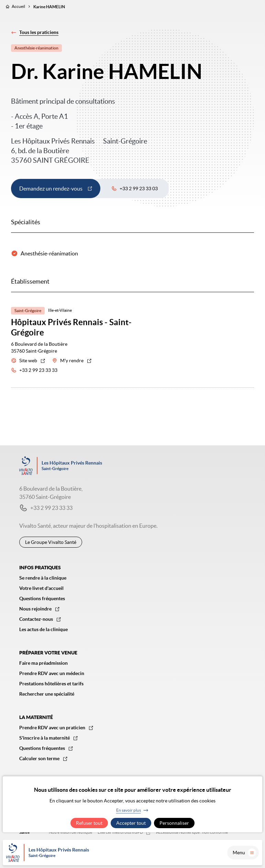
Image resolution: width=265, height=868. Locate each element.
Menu (244, 853)
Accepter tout (131, 823)
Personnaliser (174, 823)
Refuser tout (89, 823)
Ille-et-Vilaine (60, 310)
